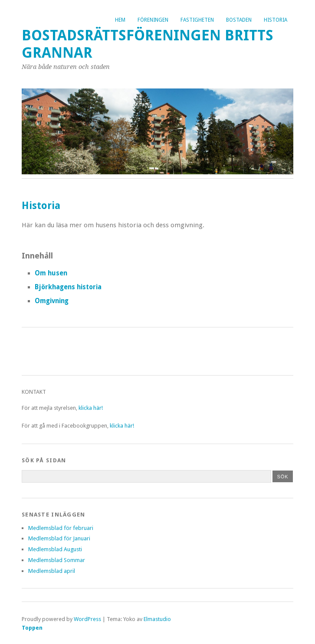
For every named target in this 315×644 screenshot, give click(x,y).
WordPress (87, 619)
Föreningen (153, 20)
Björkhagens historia (68, 287)
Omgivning (52, 301)
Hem (120, 20)
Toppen (32, 628)
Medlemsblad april (52, 571)
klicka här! (91, 408)
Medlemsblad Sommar (57, 560)
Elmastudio (157, 619)
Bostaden (239, 20)
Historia (276, 20)
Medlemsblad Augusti (55, 549)
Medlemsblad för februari (61, 528)
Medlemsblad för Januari (59, 538)
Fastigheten (197, 20)
